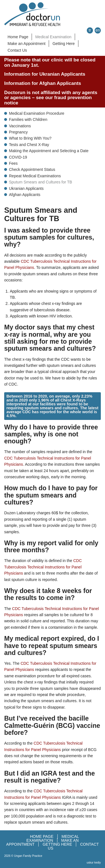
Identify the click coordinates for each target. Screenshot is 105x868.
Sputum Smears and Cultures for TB (40, 182)
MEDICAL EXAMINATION (53, 838)
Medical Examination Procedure (37, 113)
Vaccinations (20, 126)
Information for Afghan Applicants (43, 83)
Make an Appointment (26, 44)
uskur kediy (94, 863)
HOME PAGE (42, 836)
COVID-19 (18, 157)
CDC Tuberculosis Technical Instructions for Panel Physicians (43, 567)
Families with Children (28, 119)
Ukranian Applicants (26, 188)
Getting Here (63, 44)
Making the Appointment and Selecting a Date (49, 151)
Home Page (18, 37)
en (98, 30)
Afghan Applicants (25, 195)
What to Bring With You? (30, 138)
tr (90, 30)
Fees (13, 163)
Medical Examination (53, 37)
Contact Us (17, 50)
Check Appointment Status (32, 169)
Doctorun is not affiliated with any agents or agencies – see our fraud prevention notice (51, 98)
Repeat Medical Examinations (35, 176)
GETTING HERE (57, 844)
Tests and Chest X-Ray (29, 145)
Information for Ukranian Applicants (45, 74)
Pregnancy (18, 132)
